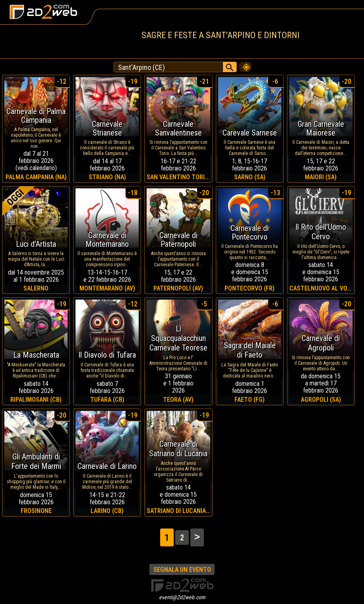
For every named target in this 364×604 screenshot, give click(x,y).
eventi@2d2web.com (182, 597)
